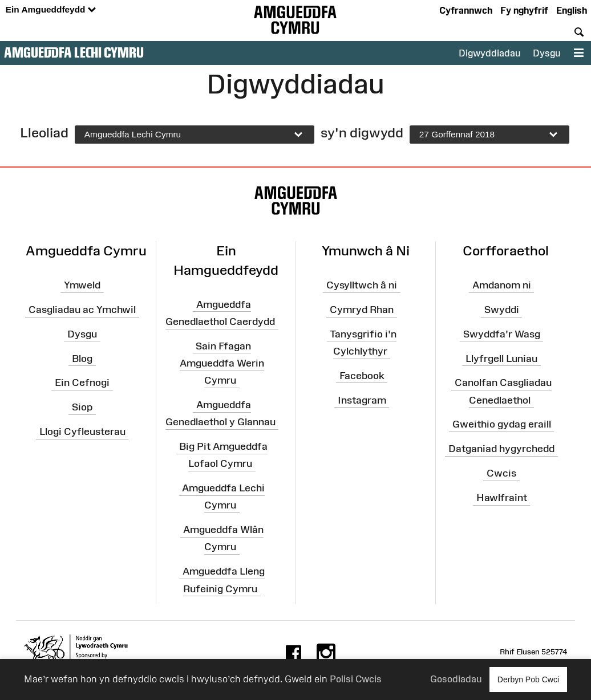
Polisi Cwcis (356, 679)
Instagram (362, 400)
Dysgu (547, 53)
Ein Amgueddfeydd (51, 10)
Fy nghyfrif (524, 10)
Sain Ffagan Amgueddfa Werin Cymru (222, 363)
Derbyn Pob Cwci (528, 679)
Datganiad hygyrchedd (501, 449)
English (572, 10)
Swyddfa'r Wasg (502, 334)
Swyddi (502, 310)
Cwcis (501, 473)
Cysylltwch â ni (362, 285)
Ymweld (82, 285)
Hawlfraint (502, 498)
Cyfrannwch (466, 10)
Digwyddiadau (489, 53)
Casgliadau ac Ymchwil (82, 310)
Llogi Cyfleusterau (82, 432)
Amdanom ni (502, 285)
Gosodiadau (456, 679)
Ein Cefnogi (82, 382)
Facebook (362, 376)
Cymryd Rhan (362, 310)
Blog (82, 358)
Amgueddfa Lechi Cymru (74, 52)
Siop (82, 407)
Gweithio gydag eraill (502, 424)
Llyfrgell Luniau (501, 358)
